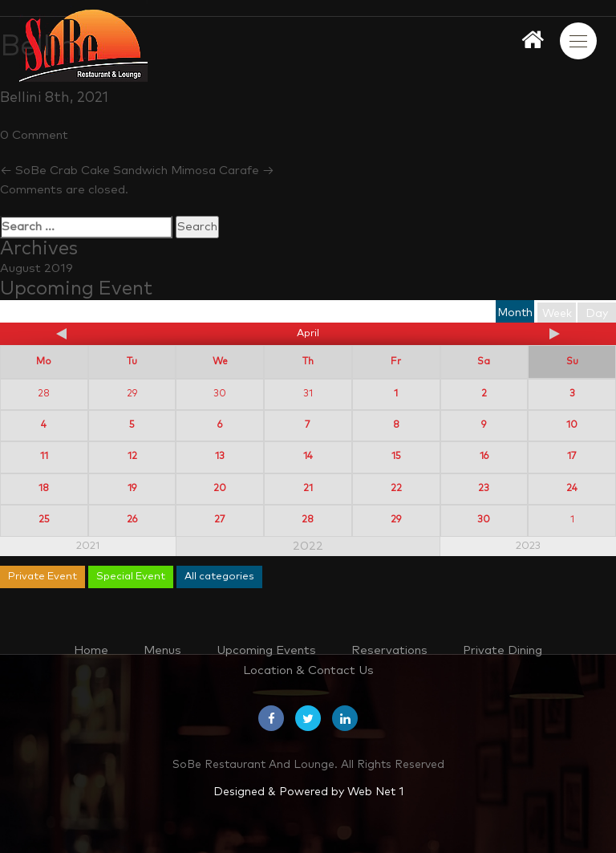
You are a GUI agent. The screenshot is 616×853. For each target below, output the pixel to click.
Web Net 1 (375, 792)
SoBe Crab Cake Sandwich (84, 171)
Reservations (389, 650)
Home (91, 650)
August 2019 (36, 268)
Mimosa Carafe (223, 171)
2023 (528, 546)
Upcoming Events (266, 650)
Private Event (43, 577)
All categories (219, 577)
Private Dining (503, 650)
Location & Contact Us (308, 670)
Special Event (131, 577)
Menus (162, 650)
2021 (88, 546)
